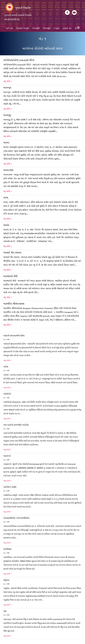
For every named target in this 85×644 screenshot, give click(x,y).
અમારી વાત (67, 28)
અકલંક (6, 225)
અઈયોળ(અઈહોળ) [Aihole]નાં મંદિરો (19, 60)
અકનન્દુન (7, 88)
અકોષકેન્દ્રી (7, 394)
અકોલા (6, 367)
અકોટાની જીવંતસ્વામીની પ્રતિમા (14, 336)
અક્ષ (5, 611)
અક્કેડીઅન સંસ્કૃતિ (10, 487)
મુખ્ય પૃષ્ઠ (10, 28)
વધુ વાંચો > (8, 81)
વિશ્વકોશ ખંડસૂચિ (23, 28)
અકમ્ (6, 198)
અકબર (6, 143)
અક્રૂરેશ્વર (6, 580)
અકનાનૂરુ (7, 115)
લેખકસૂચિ (36, 28)
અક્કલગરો (7, 456)
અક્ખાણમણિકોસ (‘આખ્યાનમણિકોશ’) (17, 518)
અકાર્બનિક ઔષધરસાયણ (14, 304)
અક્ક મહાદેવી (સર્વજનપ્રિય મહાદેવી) (16, 425)
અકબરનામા (8, 170)
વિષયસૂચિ (47, 28)
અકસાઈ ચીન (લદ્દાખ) (12, 253)
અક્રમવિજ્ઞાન (8, 549)
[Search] (79, 28)
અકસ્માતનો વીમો (10, 276)
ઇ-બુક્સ (57, 28)
